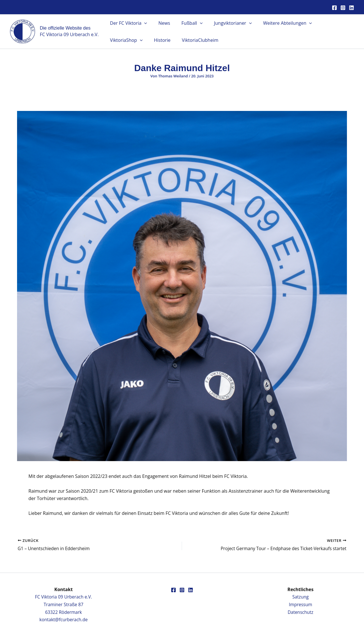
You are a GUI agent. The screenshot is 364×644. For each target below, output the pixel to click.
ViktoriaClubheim (153, 40)
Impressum (300, 604)
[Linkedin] (351, 8)
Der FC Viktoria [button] (127, 23)
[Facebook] (334, 8)
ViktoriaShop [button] (327, 23)
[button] (143, 23)
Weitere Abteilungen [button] (277, 23)
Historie (117, 40)
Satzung (300, 597)
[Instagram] (343, 8)
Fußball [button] (186, 23)
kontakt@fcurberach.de (64, 620)
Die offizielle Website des (65, 28)
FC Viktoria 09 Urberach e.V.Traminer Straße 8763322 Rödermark (64, 605)
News (161, 23)
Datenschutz (300, 612)
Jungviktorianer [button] (225, 23)
